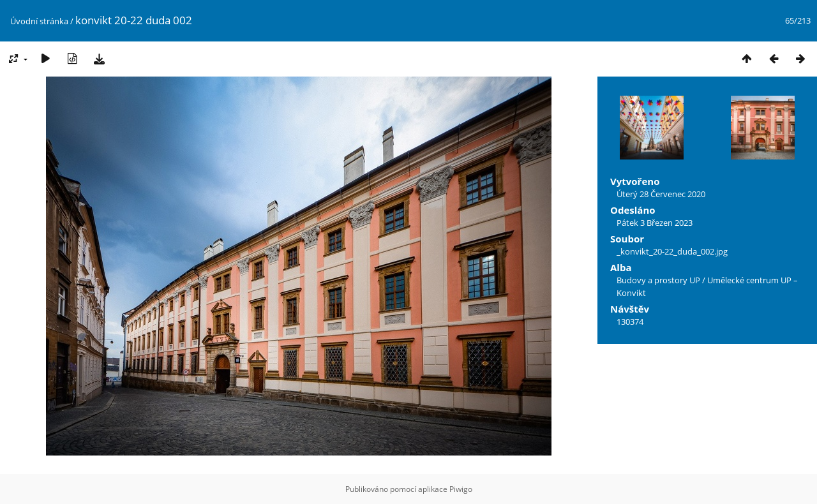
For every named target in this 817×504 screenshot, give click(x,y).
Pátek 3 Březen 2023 (655, 223)
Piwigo (461, 489)
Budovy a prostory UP (658, 280)
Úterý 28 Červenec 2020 (661, 194)
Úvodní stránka (39, 21)
